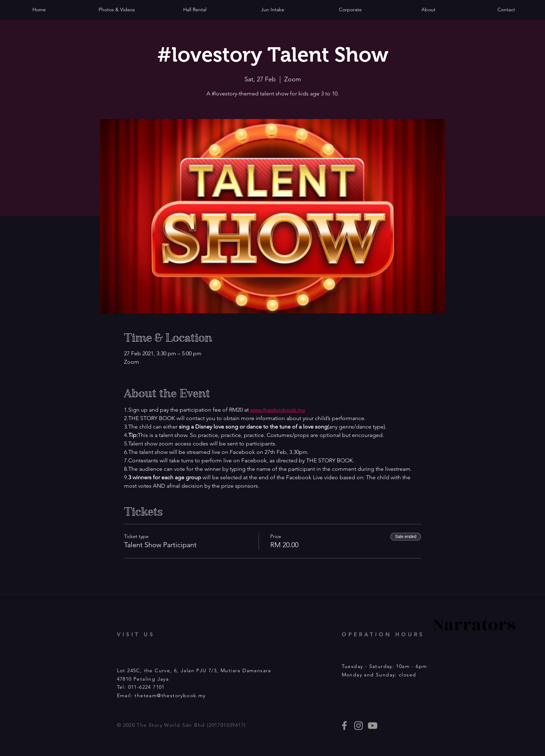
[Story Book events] (373, 726)
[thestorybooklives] (344, 726)
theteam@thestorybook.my (170, 695)
